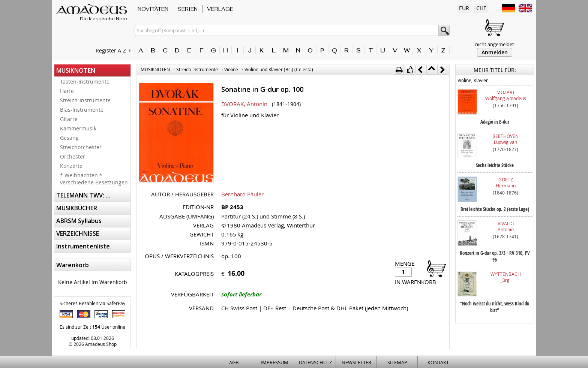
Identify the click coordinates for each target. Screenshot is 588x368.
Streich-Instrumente (85, 100)
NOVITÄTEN (153, 9)
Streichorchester (81, 147)
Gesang (69, 138)
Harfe (67, 91)
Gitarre (69, 119)
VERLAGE (220, 9)
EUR (464, 8)
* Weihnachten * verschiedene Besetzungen (94, 179)
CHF (481, 8)
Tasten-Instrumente (85, 82)
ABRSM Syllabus (79, 221)
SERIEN (188, 9)
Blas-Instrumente (82, 110)
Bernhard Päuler (242, 194)
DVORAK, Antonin (244, 104)
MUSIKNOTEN (76, 70)
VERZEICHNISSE (78, 233)
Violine (231, 69)
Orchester (73, 156)
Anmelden (495, 52)
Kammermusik (78, 128)
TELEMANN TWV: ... (83, 195)
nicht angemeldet (495, 44)
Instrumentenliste (83, 246)
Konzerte (71, 166)
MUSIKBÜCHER (77, 208)
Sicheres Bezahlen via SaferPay (92, 303)
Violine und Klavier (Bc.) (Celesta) (279, 69)
